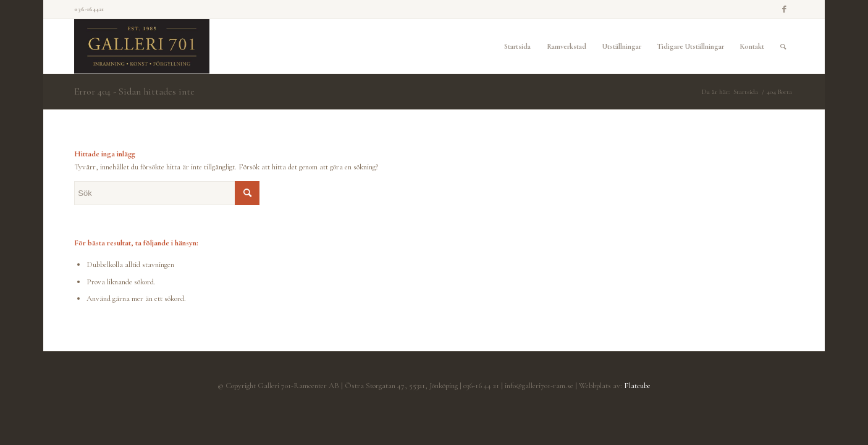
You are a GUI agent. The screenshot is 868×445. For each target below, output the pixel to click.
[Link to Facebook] (785, 9)
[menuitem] (517, 46)
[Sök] (783, 46)
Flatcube (637, 386)
